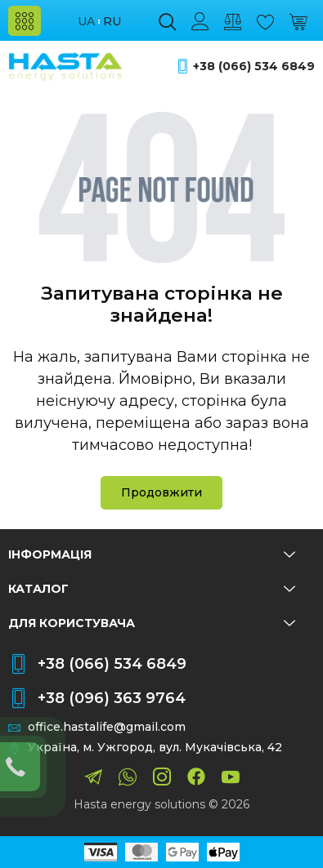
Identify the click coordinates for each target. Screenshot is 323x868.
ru (112, 22)
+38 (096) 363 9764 (112, 698)
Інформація (152, 554)
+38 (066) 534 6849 (254, 67)
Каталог (152, 589)
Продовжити (161, 492)
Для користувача (152, 623)
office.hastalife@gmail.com (107, 727)
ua (86, 22)
